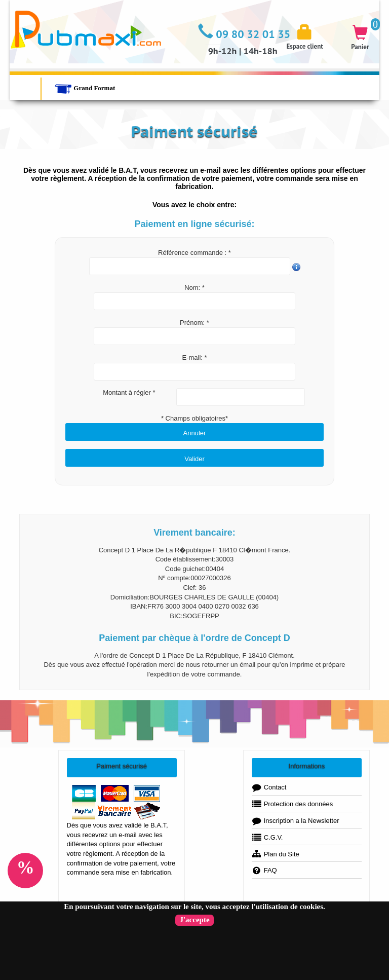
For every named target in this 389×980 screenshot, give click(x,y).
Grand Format (85, 88)
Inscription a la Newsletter (296, 821)
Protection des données (293, 804)
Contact (269, 787)
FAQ (264, 870)
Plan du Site (276, 854)
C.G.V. (267, 837)
